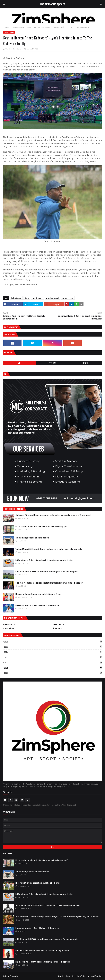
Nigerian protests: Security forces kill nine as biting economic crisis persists (43, 962)
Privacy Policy (80, 976)
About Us (61, 976)
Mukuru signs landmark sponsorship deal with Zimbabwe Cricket (38, 594)
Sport (27, 298)
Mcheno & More (8, 628)
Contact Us (70, 976)
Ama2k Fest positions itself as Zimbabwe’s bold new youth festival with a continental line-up (48, 905)
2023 (53, 657)
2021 (53, 668)
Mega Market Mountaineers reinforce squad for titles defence (38, 883)
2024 (53, 652)
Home (5, 27)
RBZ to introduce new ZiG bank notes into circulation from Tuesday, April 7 (42, 526)
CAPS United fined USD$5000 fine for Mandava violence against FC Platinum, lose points (47, 571)
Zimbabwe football (52, 298)
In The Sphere (16, 298)
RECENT (86, 363)
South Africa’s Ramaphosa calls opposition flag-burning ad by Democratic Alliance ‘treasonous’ (49, 583)
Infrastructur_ (58, 628)
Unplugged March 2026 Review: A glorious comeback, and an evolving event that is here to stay (49, 549)
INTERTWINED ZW (9, 624)
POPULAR (52, 363)
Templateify (14, 976)
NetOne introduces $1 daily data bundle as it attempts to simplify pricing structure (44, 560)
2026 (53, 642)
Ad (19, 363)
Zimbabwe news (16, 27)
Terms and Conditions (95, 976)
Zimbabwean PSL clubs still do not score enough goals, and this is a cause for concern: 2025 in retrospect (53, 515)
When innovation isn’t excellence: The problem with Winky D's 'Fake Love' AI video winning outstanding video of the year (57, 917)
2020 (53, 673)
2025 (53, 647)
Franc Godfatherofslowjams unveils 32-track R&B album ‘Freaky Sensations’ (43, 950)
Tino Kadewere (37, 298)
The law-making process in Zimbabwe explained (32, 538)
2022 (53, 662)
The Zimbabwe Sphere (52, 4)
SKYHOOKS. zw (58, 624)
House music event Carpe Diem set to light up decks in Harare (37, 605)
